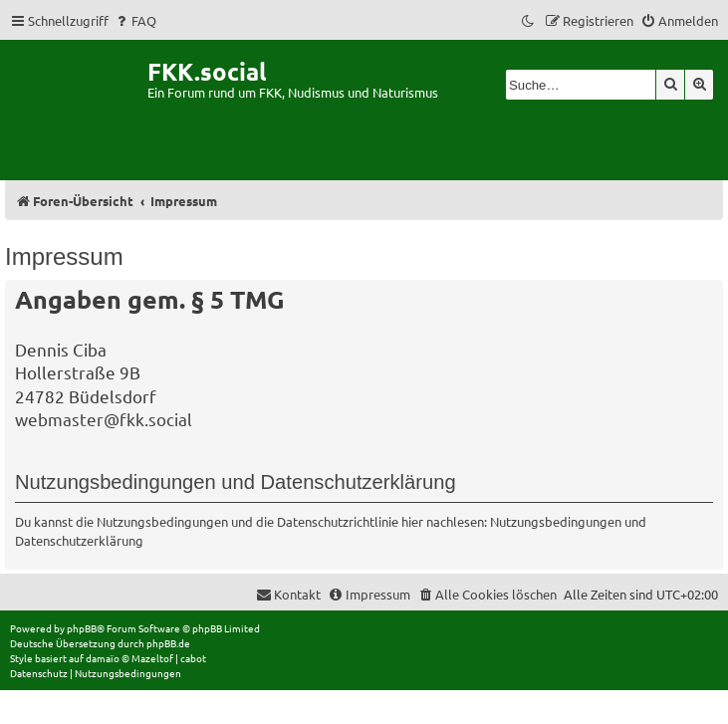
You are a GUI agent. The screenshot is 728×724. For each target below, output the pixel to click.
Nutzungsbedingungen (556, 521)
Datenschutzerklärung (79, 540)
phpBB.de (168, 643)
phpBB (82, 628)
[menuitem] (135, 20)
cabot (193, 658)
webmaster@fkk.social (104, 419)
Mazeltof (152, 658)
